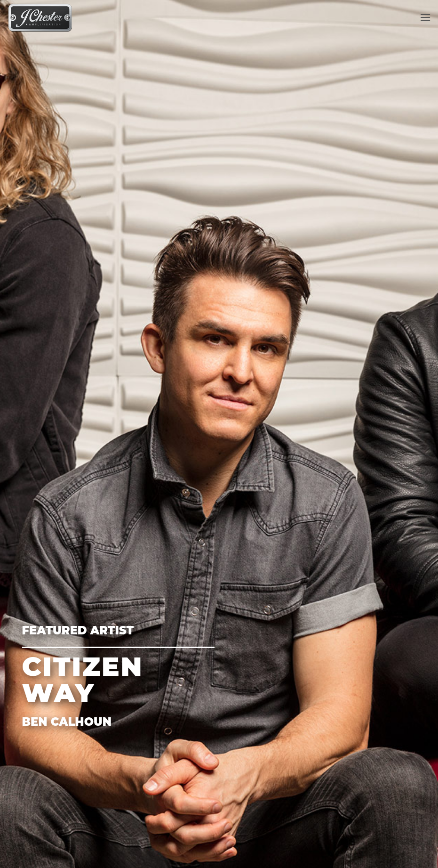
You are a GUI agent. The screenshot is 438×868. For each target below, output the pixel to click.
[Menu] (425, 17)
